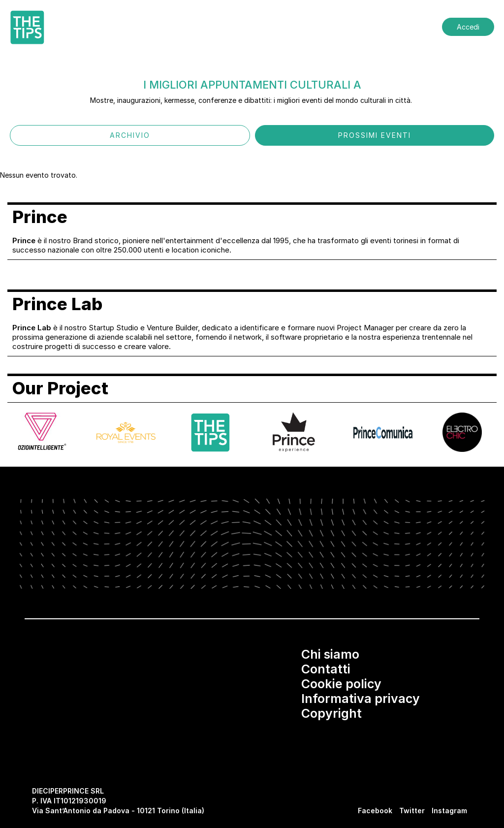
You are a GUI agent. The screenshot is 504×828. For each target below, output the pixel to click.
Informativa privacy (361, 699)
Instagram (449, 811)
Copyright (331, 713)
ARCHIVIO (130, 135)
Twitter (412, 811)
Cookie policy (341, 684)
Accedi (468, 27)
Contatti (326, 669)
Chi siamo (330, 654)
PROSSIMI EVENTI (375, 135)
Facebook (375, 811)
